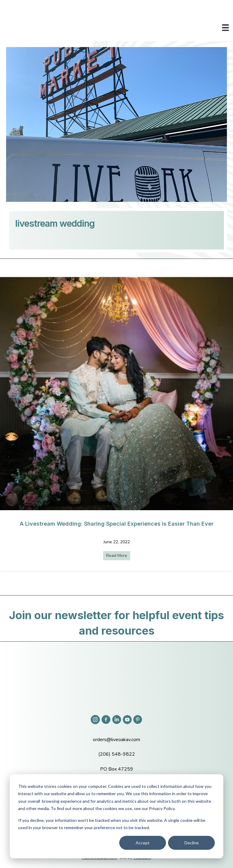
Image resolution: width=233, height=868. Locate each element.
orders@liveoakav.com (116, 740)
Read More (118, 556)
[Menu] (225, 28)
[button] (95, 720)
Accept (143, 843)
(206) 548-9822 (117, 754)
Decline (192, 843)
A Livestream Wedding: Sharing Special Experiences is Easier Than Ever (117, 524)
